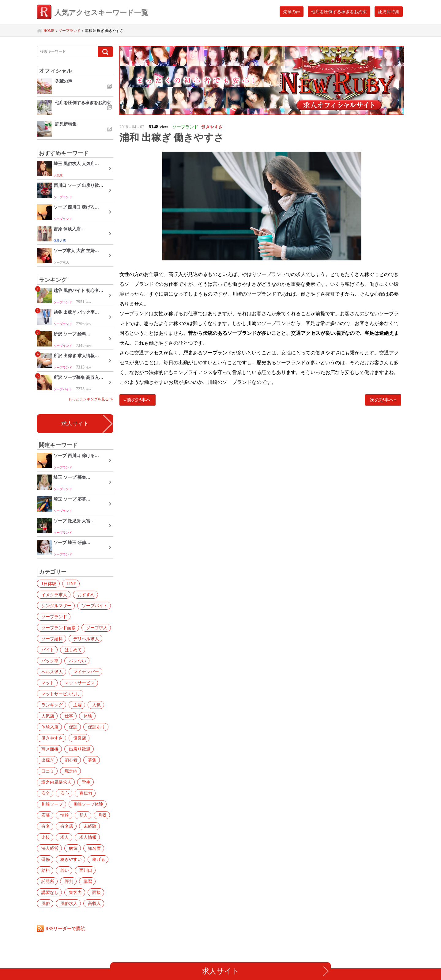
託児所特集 (389, 12)
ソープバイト (92, 606)
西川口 (47, 870)
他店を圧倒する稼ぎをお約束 (339, 12)
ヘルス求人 (77, 661)
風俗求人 (84, 892)
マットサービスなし (59, 694)
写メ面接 (49, 749)
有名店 (100, 815)
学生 (84, 782)
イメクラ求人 (53, 595)
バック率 (97, 650)
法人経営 (75, 837)
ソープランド (53, 617)
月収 (62, 815)
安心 (44, 793)
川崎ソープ (91, 793)
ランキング (51, 705)
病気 (97, 837)
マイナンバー (53, 672)
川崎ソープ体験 (55, 804)
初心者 (69, 760)
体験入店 (49, 727)
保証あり (93, 727)
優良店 (77, 738)
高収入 (47, 903)
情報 (101, 804)
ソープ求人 (94, 628)
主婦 (75, 705)
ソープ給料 (51, 639)
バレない (49, 661)
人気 (93, 705)
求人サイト (75, 424)
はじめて (71, 650)
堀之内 (69, 771)
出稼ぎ (47, 760)
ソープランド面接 (57, 628)
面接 (44, 892)
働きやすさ (51, 738)
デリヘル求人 (84, 639)
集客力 (91, 881)
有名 (80, 815)
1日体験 (48, 584)
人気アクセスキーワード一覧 (97, 13)
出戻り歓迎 (77, 749)
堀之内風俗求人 (55, 782)
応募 (84, 804)
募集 (89, 760)
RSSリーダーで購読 (66, 928)
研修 (66, 848)
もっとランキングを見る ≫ (91, 399)
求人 (84, 826)
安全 (101, 782)
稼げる (47, 859)
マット (81, 672)
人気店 (47, 716)
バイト (47, 650)
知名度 (47, 848)
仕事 (66, 716)
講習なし (66, 881)
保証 (71, 727)
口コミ (47, 771)
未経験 (47, 826)
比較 (66, 826)
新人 (44, 815)
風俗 (62, 892)
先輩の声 (292, 12)
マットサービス (55, 683)
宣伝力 (64, 793)
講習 (44, 881)
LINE (69, 584)
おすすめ (84, 595)
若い (84, 859)
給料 (66, 859)
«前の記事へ (138, 400)
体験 (84, 716)
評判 (89, 870)
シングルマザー (55, 606)
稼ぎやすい (91, 848)
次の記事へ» (383, 400)
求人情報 (49, 837)
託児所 (69, 870)
